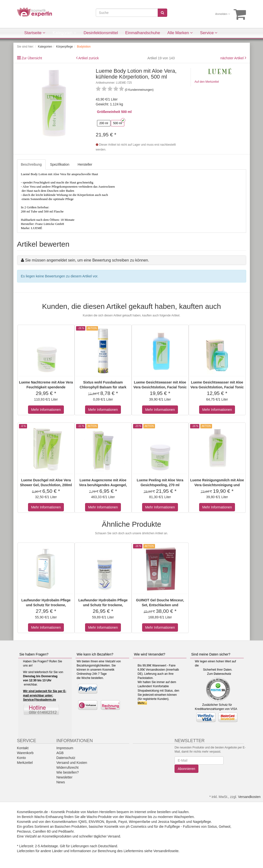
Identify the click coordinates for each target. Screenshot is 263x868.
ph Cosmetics (136, 827)
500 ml (117, 123)
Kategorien (64, 33)
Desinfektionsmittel (101, 33)
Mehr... (142, 703)
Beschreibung (31, 164)
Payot (123, 822)
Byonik (111, 822)
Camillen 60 (42, 831)
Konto (22, 758)
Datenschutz (222, 674)
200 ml (104, 123)
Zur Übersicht (32, 58)
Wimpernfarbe (140, 822)
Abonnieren (186, 769)
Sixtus (212, 827)
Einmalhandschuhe (143, 33)
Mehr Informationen (46, 410)
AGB (60, 753)
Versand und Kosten (72, 763)
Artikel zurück (88, 58)
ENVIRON (97, 822)
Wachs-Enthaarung (49, 817)
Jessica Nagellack (172, 822)
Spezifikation (60, 164)
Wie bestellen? (68, 772)
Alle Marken (180, 33)
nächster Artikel (233, 58)
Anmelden (223, 14)
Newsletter (64, 777)
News (61, 782)
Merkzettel (25, 763)
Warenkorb (25, 753)
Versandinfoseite (166, 851)
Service (209, 33)
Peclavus (24, 831)
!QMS (82, 822)
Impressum (65, 748)
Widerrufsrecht (67, 767)
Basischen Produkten (71, 827)
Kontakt (23, 748)
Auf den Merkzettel (207, 82)
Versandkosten (249, 797)
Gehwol (224, 827)
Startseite (35, 33)
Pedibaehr (66, 831)
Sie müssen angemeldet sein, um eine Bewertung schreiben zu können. (87, 260)
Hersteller (85, 164)
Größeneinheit (109, 112)
